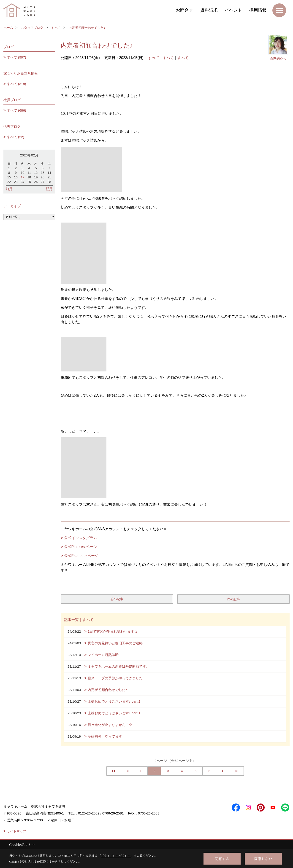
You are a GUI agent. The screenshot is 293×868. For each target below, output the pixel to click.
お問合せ (184, 10)
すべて (154, 58)
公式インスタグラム (81, 538)
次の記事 (233, 599)
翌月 (49, 189)
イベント (233, 10)
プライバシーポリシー (116, 856)
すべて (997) (16, 57)
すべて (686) (16, 110)
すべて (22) (16, 137)
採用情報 (258, 10)
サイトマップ (16, 831)
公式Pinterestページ (80, 547)
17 (22, 177)
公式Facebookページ (81, 556)
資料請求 (209, 10)
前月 (9, 189)
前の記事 (117, 599)
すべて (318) (16, 84)
